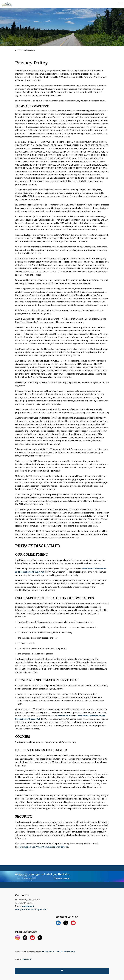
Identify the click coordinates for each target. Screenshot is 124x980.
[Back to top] (62, 971)
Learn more (62, 878)
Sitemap (59, 951)
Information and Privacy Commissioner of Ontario (44, 847)
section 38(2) (64, 716)
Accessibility (70, 951)
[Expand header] (120, 4)
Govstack (27, 959)
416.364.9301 (28, 906)
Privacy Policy (48, 951)
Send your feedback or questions (31, 910)
